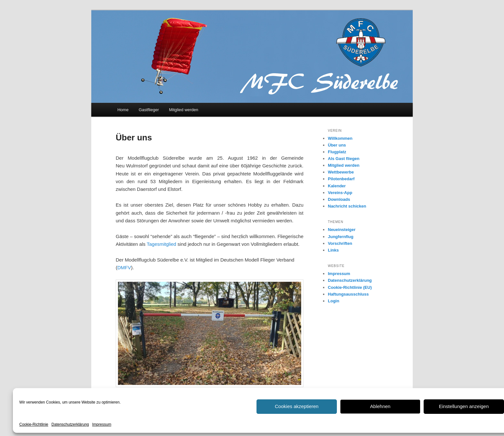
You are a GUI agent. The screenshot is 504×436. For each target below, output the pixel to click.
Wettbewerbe (341, 172)
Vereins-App (340, 193)
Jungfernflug (341, 237)
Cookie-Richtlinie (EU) (350, 287)
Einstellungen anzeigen (464, 406)
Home (123, 110)
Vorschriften (340, 243)
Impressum (102, 424)
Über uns (337, 145)
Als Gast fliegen (344, 159)
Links (333, 250)
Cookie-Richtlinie (34, 424)
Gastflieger (149, 110)
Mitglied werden (184, 110)
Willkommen (340, 138)
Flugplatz (337, 152)
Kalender (337, 186)
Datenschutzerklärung (70, 424)
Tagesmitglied (161, 244)
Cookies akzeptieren (297, 406)
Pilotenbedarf (341, 179)
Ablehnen (380, 406)
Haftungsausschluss (348, 294)
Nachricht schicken (347, 206)
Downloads (339, 199)
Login (333, 301)
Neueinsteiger (342, 230)
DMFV (124, 267)
